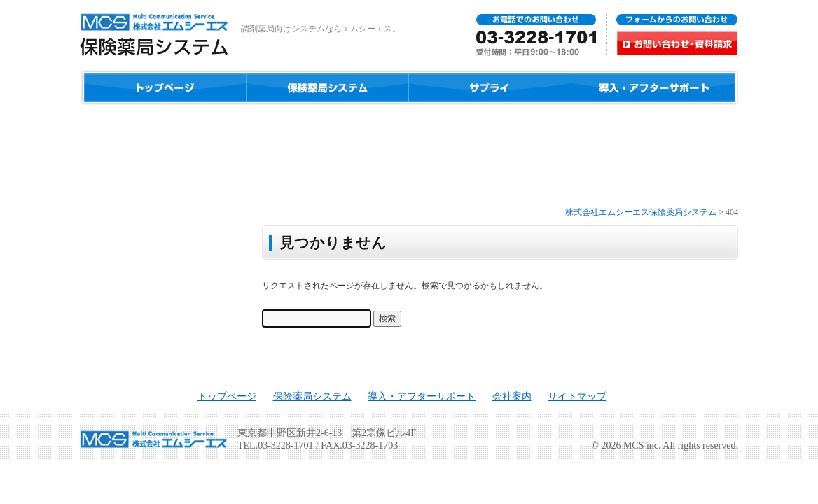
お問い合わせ (607, 35)
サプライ (490, 87)
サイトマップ (577, 397)
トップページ (227, 397)
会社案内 (512, 397)
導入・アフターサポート (655, 87)
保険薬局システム (327, 87)
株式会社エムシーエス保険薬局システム (641, 212)
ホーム (163, 87)
